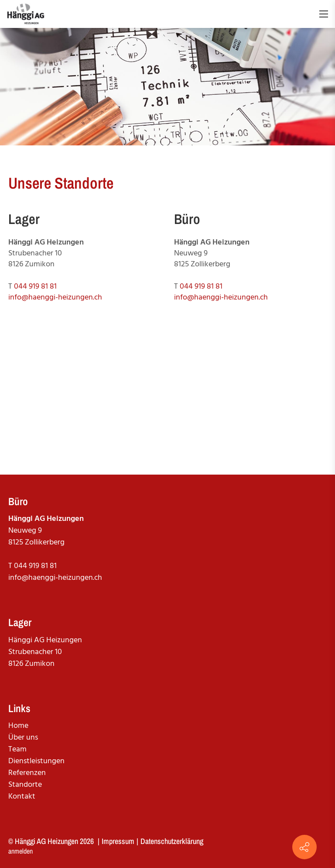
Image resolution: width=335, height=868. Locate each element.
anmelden (21, 851)
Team (17, 749)
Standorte (25, 785)
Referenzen (27, 773)
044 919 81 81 (35, 287)
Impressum (118, 841)
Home (18, 726)
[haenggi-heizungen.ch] (26, 14)
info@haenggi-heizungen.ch (55, 298)
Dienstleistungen (36, 761)
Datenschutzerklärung (172, 841)
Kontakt (22, 797)
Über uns (23, 738)
